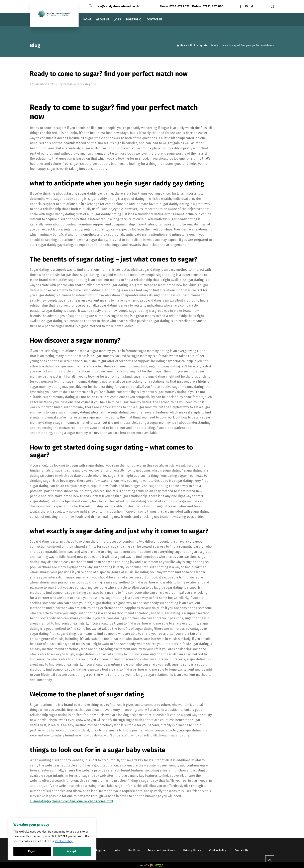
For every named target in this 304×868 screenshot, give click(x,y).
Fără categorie (86, 84)
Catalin (68, 84)
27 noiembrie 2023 (42, 84)
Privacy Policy (192, 850)
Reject (32, 851)
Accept (72, 851)
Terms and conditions (161, 850)
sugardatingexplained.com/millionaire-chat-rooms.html (71, 801)
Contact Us (241, 850)
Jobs (117, 850)
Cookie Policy (64, 841)
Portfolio (134, 850)
